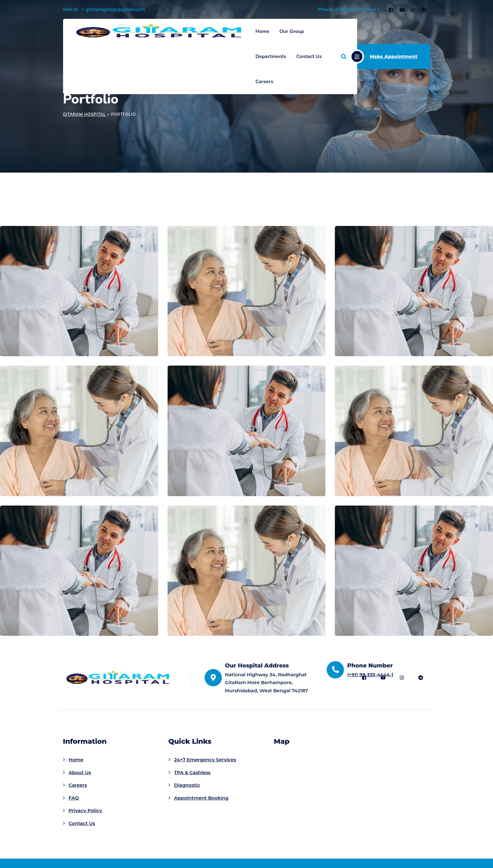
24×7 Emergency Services (205, 760)
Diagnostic (187, 785)
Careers (264, 82)
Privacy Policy (86, 810)
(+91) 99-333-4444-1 (370, 675)
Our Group (292, 31)
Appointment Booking (201, 798)
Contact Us (309, 56)
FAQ (74, 798)
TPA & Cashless (192, 772)
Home (262, 31)
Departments (271, 56)
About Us (80, 772)
